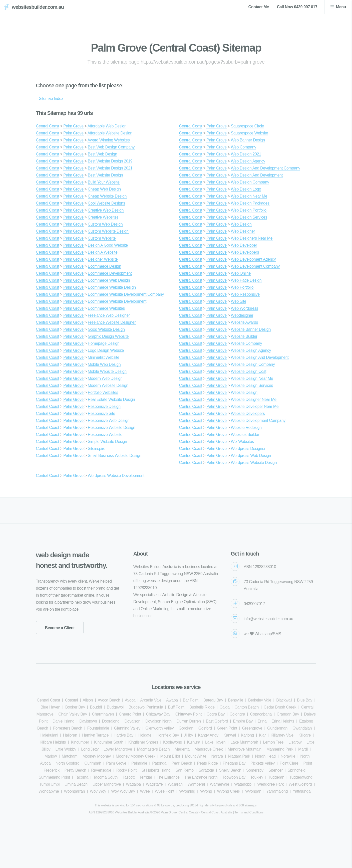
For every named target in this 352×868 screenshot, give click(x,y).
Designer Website (103, 259)
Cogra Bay (216, 714)
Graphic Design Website (108, 336)
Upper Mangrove (107, 784)
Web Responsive (245, 294)
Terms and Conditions (249, 812)
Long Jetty (90, 749)
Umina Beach (76, 784)
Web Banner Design (248, 140)
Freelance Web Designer (109, 315)
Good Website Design (106, 329)
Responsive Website (105, 435)
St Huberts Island (156, 770)
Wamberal (196, 784)
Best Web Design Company (111, 147)
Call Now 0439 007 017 (297, 7)
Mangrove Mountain (245, 749)
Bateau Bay (213, 700)
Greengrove (252, 728)
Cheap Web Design (104, 189)
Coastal (71, 700)
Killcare (305, 735)
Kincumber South (109, 742)
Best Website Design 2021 (110, 168)
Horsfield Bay (168, 735)
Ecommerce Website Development (117, 301)
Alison (88, 700)
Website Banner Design (251, 329)
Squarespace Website (250, 133)
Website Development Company (258, 420)
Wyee (145, 791)
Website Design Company (253, 364)
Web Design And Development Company (266, 168)
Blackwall (284, 700)
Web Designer (243, 231)
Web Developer (244, 245)
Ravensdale (101, 770)
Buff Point (176, 707)
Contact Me (258, 7)
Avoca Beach (109, 700)
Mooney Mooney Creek (136, 756)
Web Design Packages (250, 203)
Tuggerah (276, 777)
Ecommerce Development (110, 273)
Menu (341, 7)
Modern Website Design (108, 385)
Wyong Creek (229, 791)
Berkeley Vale (260, 700)
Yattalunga (302, 791)
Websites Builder (245, 435)
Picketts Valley (263, 763)
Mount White (196, 756)
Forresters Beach (68, 728)
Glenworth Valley (159, 728)
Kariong (247, 735)
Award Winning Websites (109, 140)
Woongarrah (74, 791)
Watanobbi (243, 784)
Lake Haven (215, 742)
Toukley (257, 777)
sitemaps (251, 805)
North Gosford (67, 763)
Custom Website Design (108, 231)
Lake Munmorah (244, 742)
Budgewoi (115, 707)
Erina (262, 721)
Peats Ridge (208, 763)
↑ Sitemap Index (50, 99)
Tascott (129, 777)
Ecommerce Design (104, 266)
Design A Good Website (108, 245)
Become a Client (60, 628)
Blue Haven (50, 707)
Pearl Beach (182, 763)
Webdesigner (242, 315)
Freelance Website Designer (112, 322)
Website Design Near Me (252, 378)
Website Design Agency (251, 350)
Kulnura (194, 742)
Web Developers (245, 252)
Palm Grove (73, 126)
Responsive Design (104, 406)
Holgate (145, 735)
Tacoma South (105, 777)
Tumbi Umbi (49, 784)
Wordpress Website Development (116, 476)
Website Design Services (252, 385)
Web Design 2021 (246, 154)
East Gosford (217, 721)
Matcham (70, 756)
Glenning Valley (127, 728)
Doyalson (133, 721)
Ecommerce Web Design (109, 280)
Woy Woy (98, 791)
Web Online (241, 273)
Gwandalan (302, 728)
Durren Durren (189, 721)
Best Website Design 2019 (110, 161)
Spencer (276, 770)
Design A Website (103, 252)
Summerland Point (54, 777)
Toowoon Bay (234, 777)
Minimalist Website (104, 357)
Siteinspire (97, 449)
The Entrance (168, 777)
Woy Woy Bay (123, 791)
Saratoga (206, 770)
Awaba (172, 700)
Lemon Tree (273, 742)
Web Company (244, 147)
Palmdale (139, 763)
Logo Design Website (106, 350)
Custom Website (102, 238)
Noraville (288, 756)
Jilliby (188, 735)
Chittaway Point (189, 714)
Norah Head (265, 756)
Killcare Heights (53, 742)
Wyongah (253, 791)
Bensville (236, 700)
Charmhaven (103, 714)
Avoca (130, 700)
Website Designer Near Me (254, 399)
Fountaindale (98, 728)
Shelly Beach (230, 770)
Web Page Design (246, 280)
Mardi (303, 749)
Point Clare (289, 763)
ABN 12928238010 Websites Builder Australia (119, 812)
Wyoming (187, 791)
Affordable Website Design (110, 133)
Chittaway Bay (158, 714)
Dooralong (111, 721)
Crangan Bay (288, 714)
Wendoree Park (270, 784)
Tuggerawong (301, 777)
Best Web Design (102, 154)
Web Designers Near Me (252, 238)
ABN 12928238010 (260, 567)
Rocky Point (126, 770)
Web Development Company (255, 266)
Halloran (70, 735)
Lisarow (295, 742)
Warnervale (220, 784)
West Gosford (300, 784)
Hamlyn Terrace (95, 735)
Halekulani (49, 735)
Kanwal (230, 735)
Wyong (206, 791)
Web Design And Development (257, 175)
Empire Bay (243, 721)
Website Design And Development (260, 357)
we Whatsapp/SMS (262, 634)
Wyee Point (165, 791)
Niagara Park (239, 756)
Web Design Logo (246, 189)
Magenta (182, 749)
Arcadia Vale (151, 700)
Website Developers (248, 413)
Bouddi (96, 707)
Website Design (244, 392)
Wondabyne (49, 791)
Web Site (239, 301)
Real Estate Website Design (111, 399)
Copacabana (261, 714)
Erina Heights (283, 721)
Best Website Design (105, 175)
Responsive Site (102, 413)
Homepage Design (104, 343)
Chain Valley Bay (73, 714)
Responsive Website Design (112, 427)
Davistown (88, 721)
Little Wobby (66, 749)
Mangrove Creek (209, 749)
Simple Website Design (107, 442)
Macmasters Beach (153, 749)
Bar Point (191, 700)
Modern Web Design (105, 378)
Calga (225, 707)
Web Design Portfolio (249, 210)
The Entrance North (201, 777)
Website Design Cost (249, 371)
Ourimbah (93, 763)
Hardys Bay (123, 735)
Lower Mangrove (118, 749)
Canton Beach (247, 707)
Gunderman (277, 728)
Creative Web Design (106, 210)
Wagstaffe (154, 784)
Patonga (159, 763)
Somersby (255, 770)
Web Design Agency (248, 161)
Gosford (205, 728)
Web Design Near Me (249, 196)
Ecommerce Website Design (112, 287)
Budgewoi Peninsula (146, 707)
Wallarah (175, 784)
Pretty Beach (75, 770)
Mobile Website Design (107, 371)
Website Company (246, 343)
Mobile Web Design (104, 364)
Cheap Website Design (107, 196)
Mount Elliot (170, 756)
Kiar (262, 735)
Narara (217, 756)
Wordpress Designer (248, 449)
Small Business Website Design (115, 456)
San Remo (184, 770)
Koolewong (173, 742)
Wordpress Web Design (251, 456)
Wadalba (133, 784)
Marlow (51, 756)
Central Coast (48, 126)
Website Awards (245, 322)
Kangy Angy (208, 735)
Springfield (297, 770)
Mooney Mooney (97, 756)
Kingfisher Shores (143, 742)
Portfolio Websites (103, 392)
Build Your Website (104, 182)
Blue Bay (305, 700)
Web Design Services (249, 217)
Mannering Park (280, 749)
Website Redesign (246, 427)
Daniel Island (63, 721)
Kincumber (80, 742)
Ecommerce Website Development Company (126, 294)
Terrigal (145, 777)
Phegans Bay (234, 763)
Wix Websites (242, 442)
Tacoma (82, 777)
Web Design (241, 224)
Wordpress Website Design (254, 463)
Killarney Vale (282, 735)
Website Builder (244, 336)
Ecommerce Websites (106, 308)
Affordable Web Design (107, 126)
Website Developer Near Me (255, 406)
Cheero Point (130, 714)
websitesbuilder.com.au (38, 7)
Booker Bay (75, 707)
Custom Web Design (105, 224)
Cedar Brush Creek (280, 707)
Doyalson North (158, 721)
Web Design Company (250, 182)
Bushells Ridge (202, 707)
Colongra (237, 714)
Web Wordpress (245, 308)
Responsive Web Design (109, 420)
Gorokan (186, 728)
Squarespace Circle (247, 126)
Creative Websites (103, 217)
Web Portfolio (242, 287)
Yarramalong (277, 791)
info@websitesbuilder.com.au (268, 619)
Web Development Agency (253, 259)
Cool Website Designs (106, 203)
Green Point (227, 728)
